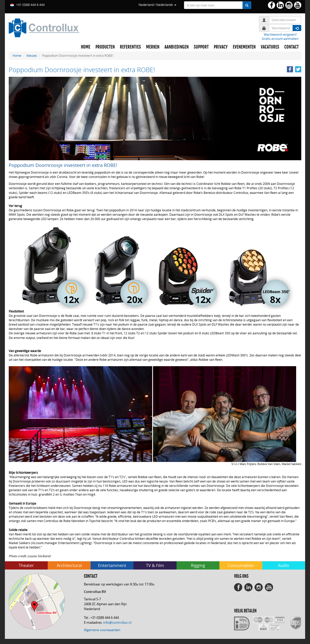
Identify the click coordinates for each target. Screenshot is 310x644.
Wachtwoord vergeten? (280, 34)
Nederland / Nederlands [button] (157, 5)
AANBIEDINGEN (177, 47)
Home (17, 55)
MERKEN (153, 47)
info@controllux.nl (117, 622)
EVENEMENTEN (244, 47)
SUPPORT (201, 47)
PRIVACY (221, 47)
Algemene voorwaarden (102, 630)
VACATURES (270, 47)
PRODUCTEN (105, 47)
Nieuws (32, 55)
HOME (86, 47)
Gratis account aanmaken (280, 39)
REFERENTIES (130, 47)
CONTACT (292, 47)
